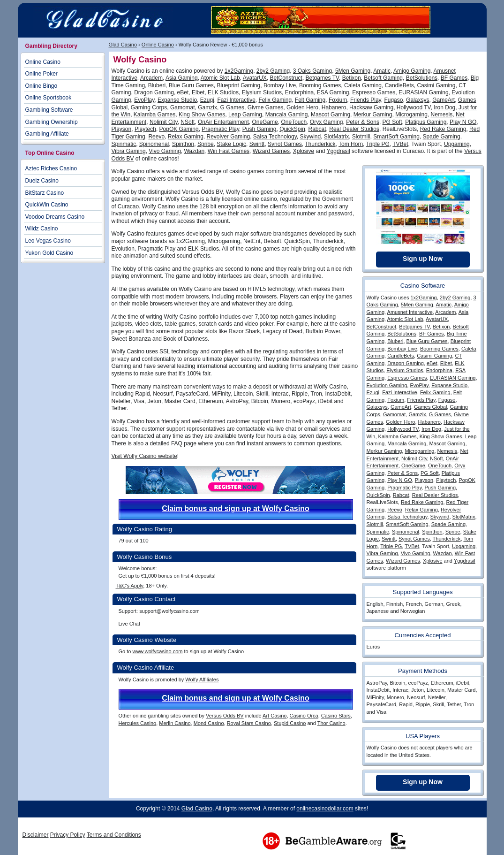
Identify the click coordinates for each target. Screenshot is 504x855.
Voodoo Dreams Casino (55, 217)
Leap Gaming (245, 115)
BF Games (454, 78)
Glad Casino (123, 45)
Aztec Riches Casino (51, 168)
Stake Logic (231, 144)
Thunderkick (320, 144)
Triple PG (378, 144)
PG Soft (392, 122)
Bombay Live (280, 85)
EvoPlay (144, 100)
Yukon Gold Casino (49, 253)
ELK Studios (223, 92)
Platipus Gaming (426, 122)
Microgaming (411, 115)
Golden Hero (302, 107)
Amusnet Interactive (410, 312)
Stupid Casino (290, 723)
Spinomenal (154, 144)
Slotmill (361, 137)
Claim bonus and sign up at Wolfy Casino (235, 508)
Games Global (430, 407)
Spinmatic (124, 144)
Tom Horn (351, 144)
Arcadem (151, 78)
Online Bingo (41, 86)
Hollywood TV (414, 107)
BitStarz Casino (45, 193)
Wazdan (194, 151)
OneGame (265, 122)
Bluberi (157, 85)
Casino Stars (336, 716)
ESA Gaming (333, 92)
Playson (122, 129)
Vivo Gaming (165, 151)
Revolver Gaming (228, 137)
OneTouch (294, 122)
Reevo (156, 137)
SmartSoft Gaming (396, 137)
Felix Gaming (275, 100)
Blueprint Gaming (239, 85)
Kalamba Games (154, 115)
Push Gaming (260, 129)
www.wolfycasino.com (157, 651)
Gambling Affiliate (47, 134)
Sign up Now (423, 259)
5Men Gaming (353, 71)
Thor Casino (331, 723)
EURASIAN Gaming (424, 92)
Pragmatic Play (220, 129)
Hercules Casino (138, 723)
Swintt (257, 144)
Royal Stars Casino (249, 723)
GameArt (444, 100)
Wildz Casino (42, 229)
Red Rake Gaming (443, 129)
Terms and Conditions (114, 835)
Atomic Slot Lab (220, 78)
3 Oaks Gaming (312, 71)
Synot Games (285, 144)
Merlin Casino (175, 723)
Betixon (352, 78)
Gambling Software (49, 110)
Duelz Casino (42, 181)
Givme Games (266, 107)
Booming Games (320, 85)
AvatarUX (255, 78)
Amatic (382, 71)
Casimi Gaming (436, 85)
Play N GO (463, 122)
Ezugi (207, 100)
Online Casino (158, 45)
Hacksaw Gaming (371, 107)
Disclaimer (36, 835)
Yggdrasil (339, 151)
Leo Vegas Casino (48, 241)
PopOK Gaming (179, 129)
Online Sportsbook (49, 98)
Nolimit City (164, 122)
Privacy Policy (68, 835)
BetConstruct (286, 78)
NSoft (188, 122)
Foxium (338, 100)
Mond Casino (209, 723)
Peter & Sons (363, 122)
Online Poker (41, 74)
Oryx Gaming (327, 122)
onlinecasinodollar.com (325, 809)
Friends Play (366, 100)
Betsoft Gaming (383, 78)
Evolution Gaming (387, 385)
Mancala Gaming (287, 115)
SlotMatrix (336, 137)
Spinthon (183, 144)
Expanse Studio (177, 100)
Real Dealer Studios (354, 129)
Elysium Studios (262, 92)
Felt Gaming (310, 100)
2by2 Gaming (273, 71)
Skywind (310, 137)
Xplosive (304, 151)
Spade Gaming (442, 137)
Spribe (206, 144)
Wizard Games (271, 151)
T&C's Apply (130, 586)
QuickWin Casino (47, 205)
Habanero (334, 107)
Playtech (145, 129)
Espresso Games (374, 92)
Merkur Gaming (373, 115)
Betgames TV (322, 78)
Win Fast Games (229, 151)
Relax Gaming (186, 137)
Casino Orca (304, 716)
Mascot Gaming (331, 115)
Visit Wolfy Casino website (144, 456)
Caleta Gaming (363, 85)
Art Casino (275, 716)
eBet (183, 92)
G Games (232, 107)
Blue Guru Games (191, 85)
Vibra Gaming (129, 151)
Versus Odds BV (225, 716)
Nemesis (442, 115)
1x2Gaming (239, 71)
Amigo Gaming (412, 71)
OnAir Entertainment (223, 122)
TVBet (400, 144)
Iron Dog (444, 107)
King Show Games (202, 115)
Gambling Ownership (52, 122)
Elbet (198, 92)
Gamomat (183, 107)
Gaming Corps (149, 107)
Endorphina (299, 92)
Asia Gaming (182, 78)
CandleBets (399, 85)
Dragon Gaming (154, 92)
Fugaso (393, 100)
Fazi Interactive (236, 100)
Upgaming (457, 144)
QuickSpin (292, 129)
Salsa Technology (275, 137)
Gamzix (207, 107)
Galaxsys (417, 100)
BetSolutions (422, 78)
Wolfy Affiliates (202, 679)
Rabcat (317, 129)
